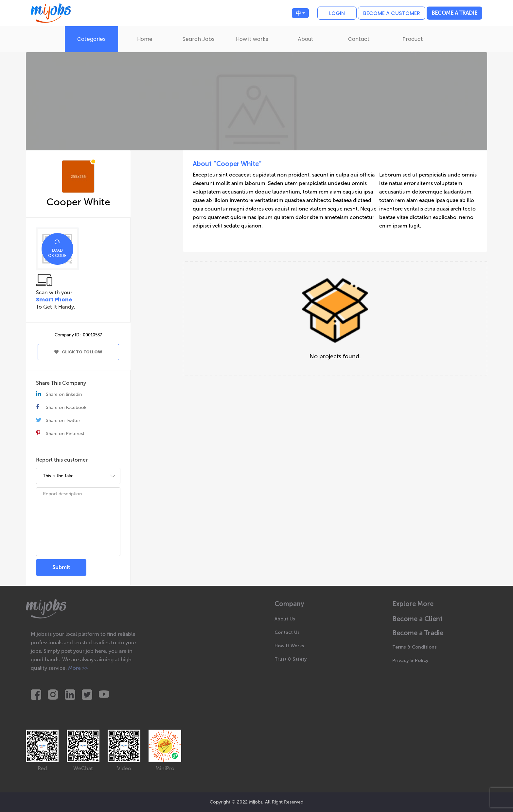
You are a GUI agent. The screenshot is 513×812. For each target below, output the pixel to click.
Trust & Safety (291, 659)
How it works (252, 39)
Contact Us (287, 632)
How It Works (289, 646)
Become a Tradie (454, 13)
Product (413, 39)
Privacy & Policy (410, 660)
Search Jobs (199, 39)
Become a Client (417, 619)
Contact (359, 39)
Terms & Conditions (415, 647)
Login (337, 13)
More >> (78, 668)
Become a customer (392, 13)
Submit (61, 567)
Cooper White (78, 202)
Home (145, 39)
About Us (285, 619)
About (306, 39)
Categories (91, 39)
